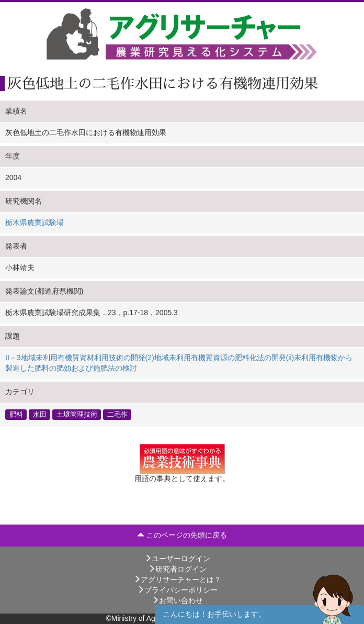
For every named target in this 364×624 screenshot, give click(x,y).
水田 (40, 415)
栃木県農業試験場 (35, 222)
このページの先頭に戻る (182, 535)
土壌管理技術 (77, 415)
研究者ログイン (177, 569)
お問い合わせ (177, 600)
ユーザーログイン (177, 559)
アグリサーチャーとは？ (177, 580)
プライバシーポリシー (177, 590)
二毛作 (117, 415)
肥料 (16, 415)
